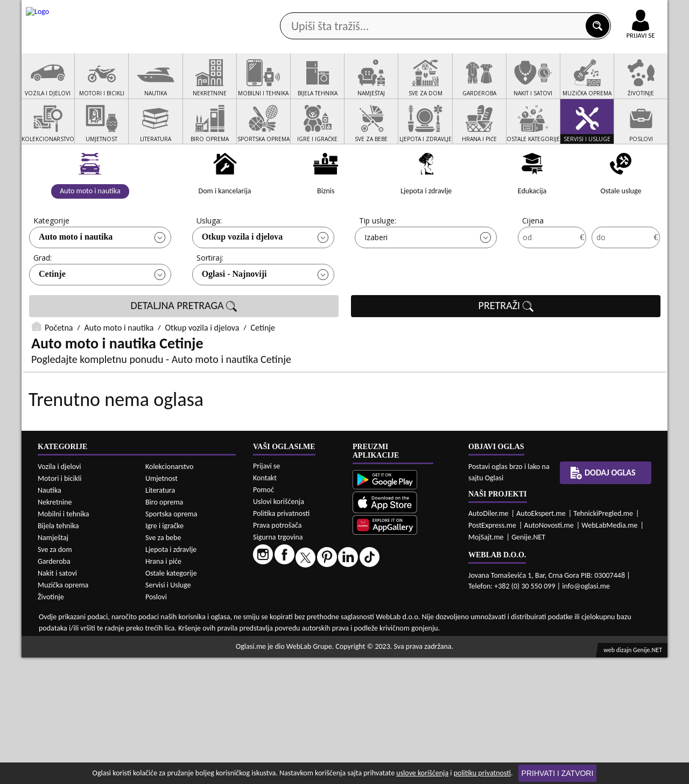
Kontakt (543, 10)
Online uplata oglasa (618, 11)
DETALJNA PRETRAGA (184, 347)
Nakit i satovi (57, 700)
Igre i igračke (164, 652)
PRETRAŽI (506, 347)
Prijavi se (266, 593)
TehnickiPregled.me (603, 640)
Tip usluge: (378, 261)
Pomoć (263, 616)
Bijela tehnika (58, 652)
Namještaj (53, 664)
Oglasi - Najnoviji (234, 315)
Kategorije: (52, 261)
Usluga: (209, 261)
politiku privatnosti (482, 773)
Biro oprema (164, 629)
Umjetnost (161, 605)
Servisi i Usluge (168, 712)
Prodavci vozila (269, 85)
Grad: (43, 299)
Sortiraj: (210, 299)
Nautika (50, 617)
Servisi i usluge (468, 85)
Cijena (533, 261)
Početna (59, 369)
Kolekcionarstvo (169, 593)
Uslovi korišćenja (279, 628)
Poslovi (156, 723)
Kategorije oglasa (91, 85)
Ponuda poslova (554, 85)
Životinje (51, 723)
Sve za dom (55, 676)
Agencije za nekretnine (369, 85)
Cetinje (52, 315)
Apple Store (354, 10)
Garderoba (54, 688)
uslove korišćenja (422, 773)
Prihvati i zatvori (558, 773)
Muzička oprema (63, 712)
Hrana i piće (163, 688)
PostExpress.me (492, 652)
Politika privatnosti (281, 640)
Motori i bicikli (59, 605)
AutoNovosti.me (549, 652)
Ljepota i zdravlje (171, 676)
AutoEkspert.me (541, 640)
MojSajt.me (486, 664)
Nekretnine (55, 629)
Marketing (484, 11)
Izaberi (376, 278)
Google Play (285, 10)
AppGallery (421, 11)
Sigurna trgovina (278, 664)
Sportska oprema (171, 640)
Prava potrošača (277, 652)
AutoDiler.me (488, 640)
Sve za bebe (163, 664)
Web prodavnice (182, 85)
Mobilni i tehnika (64, 640)
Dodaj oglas (634, 85)
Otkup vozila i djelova (242, 278)
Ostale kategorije (171, 700)
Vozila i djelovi (59, 593)
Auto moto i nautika (76, 278)
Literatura (160, 617)
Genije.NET (528, 664)
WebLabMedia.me (609, 652)
